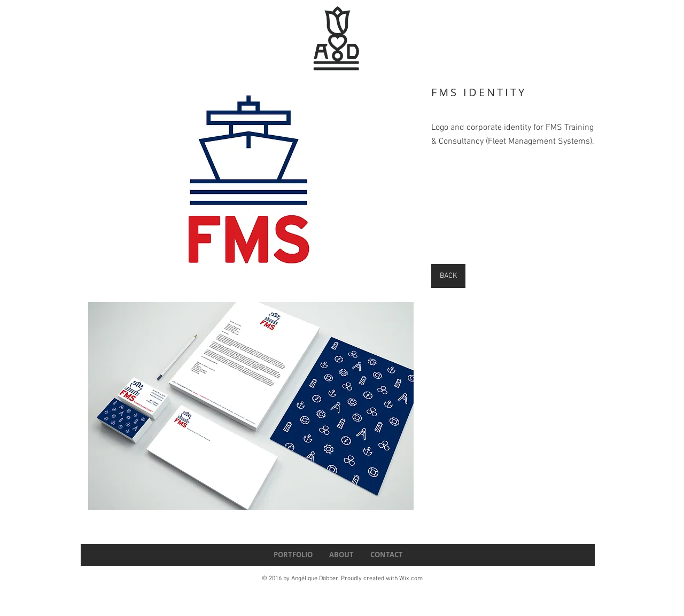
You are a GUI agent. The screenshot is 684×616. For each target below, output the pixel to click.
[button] (251, 184)
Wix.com (411, 579)
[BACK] (448, 276)
